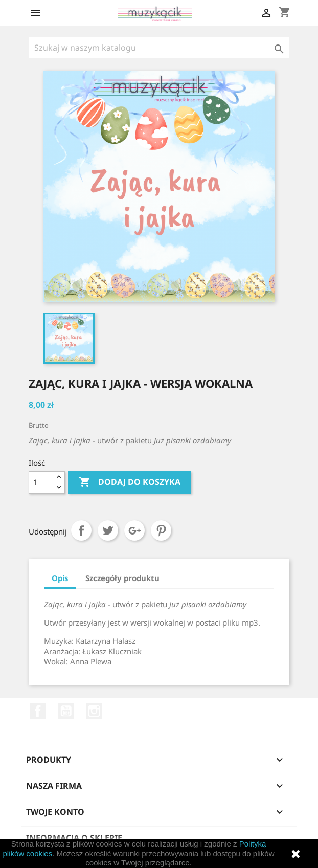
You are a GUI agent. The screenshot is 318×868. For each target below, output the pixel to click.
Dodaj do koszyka (130, 482)
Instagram (94, 711)
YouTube (66, 711)
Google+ (134, 530)
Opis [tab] (60, 578)
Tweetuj (108, 530)
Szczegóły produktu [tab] (122, 578)
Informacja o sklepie (74, 838)
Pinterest (161, 530)
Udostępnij (81, 530)
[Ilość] (41, 482)
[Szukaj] (159, 48)
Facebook (38, 711)
